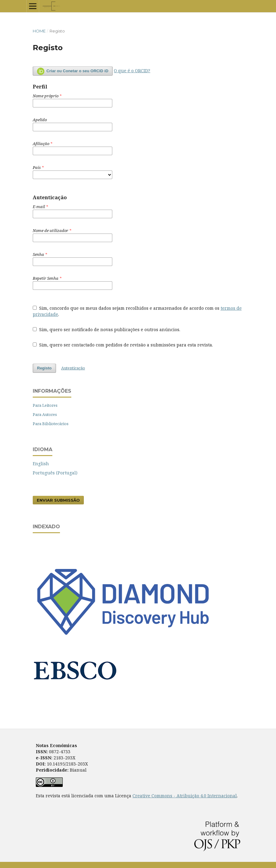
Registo (44, 368)
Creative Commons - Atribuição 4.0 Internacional (185, 796)
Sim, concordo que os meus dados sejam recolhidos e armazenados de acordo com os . (137, 311)
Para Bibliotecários (51, 424)
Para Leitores (45, 405)
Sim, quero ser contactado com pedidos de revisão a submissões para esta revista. (123, 345)
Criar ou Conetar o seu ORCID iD (73, 71)
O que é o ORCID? (132, 71)
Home (39, 31)
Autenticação (73, 368)
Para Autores (45, 414)
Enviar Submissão (58, 500)
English (41, 464)
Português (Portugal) (55, 473)
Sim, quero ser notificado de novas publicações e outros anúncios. (106, 329)
